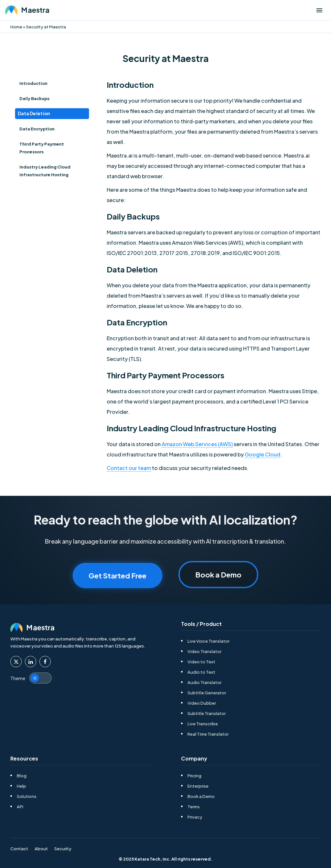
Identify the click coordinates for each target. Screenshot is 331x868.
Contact (19, 849)
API (20, 807)
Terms (194, 807)
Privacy (195, 817)
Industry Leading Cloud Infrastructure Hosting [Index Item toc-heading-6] (45, 171)
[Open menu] (319, 10)
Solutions (27, 796)
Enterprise (198, 786)
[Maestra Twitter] (16, 662)
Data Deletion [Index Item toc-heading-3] (34, 114)
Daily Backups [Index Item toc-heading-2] (34, 98)
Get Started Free (117, 576)
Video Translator (204, 651)
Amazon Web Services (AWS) (197, 444)
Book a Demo (218, 575)
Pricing (194, 776)
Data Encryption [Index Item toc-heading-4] (37, 129)
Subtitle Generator (207, 693)
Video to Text (201, 662)
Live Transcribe (203, 724)
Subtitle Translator (207, 713)
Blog (22, 776)
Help (21, 786)
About (41, 849)
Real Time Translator (208, 734)
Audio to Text (201, 672)
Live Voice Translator (208, 641)
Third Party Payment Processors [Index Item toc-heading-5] (42, 148)
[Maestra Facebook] (45, 662)
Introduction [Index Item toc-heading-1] (33, 83)
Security (63, 849)
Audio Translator (204, 682)
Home (16, 27)
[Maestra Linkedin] (31, 662)
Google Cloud (262, 454)
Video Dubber (202, 703)
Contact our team (129, 468)
